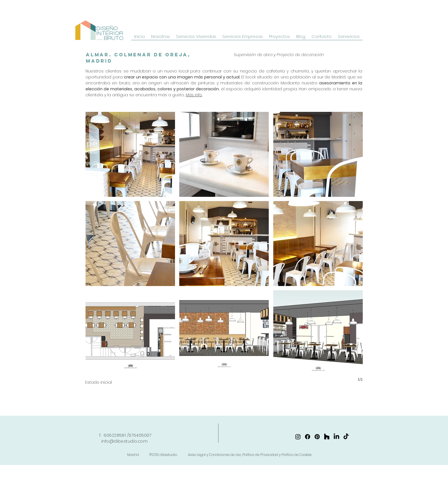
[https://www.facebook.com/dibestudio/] (308, 437)
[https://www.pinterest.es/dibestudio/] (317, 437)
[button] (130, 154)
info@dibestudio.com (124, 441)
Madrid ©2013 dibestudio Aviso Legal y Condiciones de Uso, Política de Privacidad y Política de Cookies (219, 455)
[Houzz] (327, 437)
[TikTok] (346, 437)
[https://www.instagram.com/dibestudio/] (298, 437)
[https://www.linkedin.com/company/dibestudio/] (336, 437)
